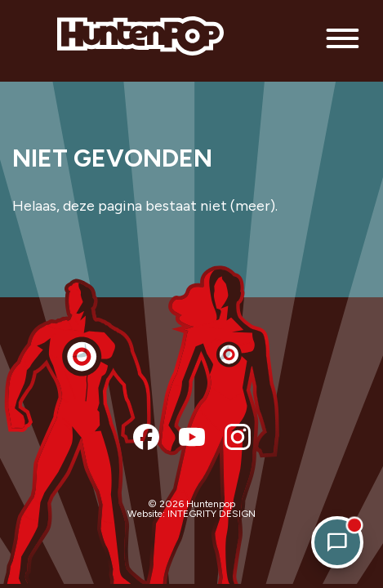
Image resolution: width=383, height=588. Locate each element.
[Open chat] (337, 542)
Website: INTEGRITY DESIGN (191, 514)
